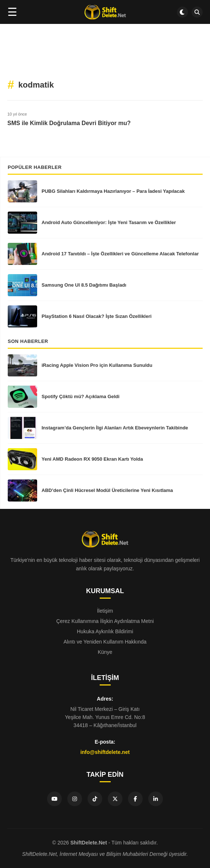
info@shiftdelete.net (105, 752)
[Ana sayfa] (105, 12)
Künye (105, 652)
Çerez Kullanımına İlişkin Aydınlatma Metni (105, 621)
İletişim (105, 611)
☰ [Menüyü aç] (12, 12)
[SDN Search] (197, 12)
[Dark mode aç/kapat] (182, 12)
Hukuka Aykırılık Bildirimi (105, 631)
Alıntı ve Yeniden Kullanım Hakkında (105, 642)
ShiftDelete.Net (89, 843)
